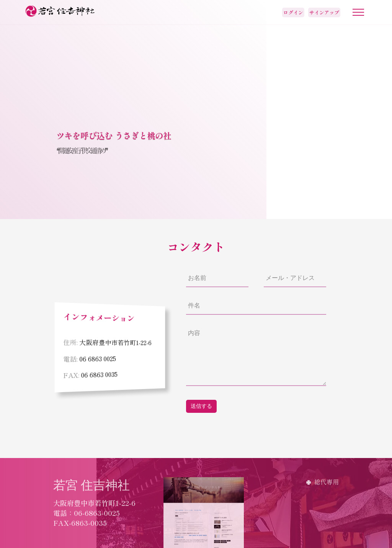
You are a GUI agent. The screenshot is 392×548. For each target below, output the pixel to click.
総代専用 (327, 482)
